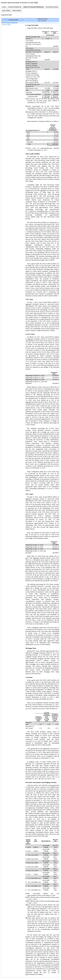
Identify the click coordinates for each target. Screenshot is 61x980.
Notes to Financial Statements (34, 7)
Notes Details (17, 10)
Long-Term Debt (6, 25)
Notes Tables (6, 10)
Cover (4, 7)
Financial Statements (15, 7)
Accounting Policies (52, 7)
